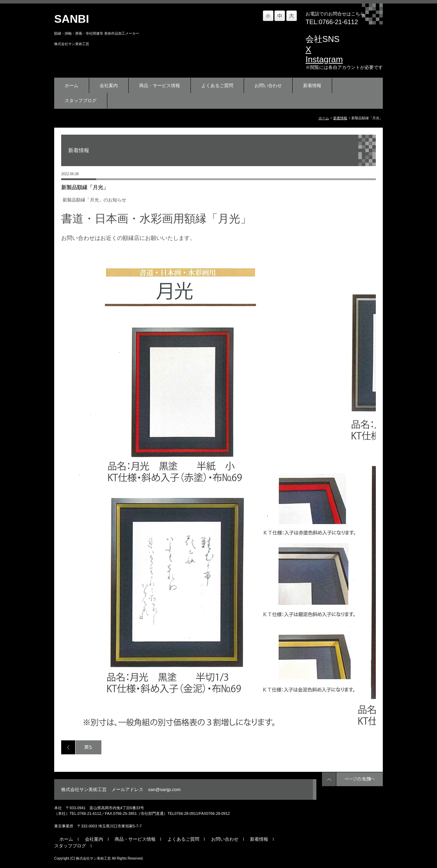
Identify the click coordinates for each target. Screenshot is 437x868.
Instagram (324, 59)
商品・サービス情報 (160, 86)
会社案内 (109, 86)
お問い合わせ (268, 86)
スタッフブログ (81, 101)
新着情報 (312, 86)
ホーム (71, 86)
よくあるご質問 (217, 86)
